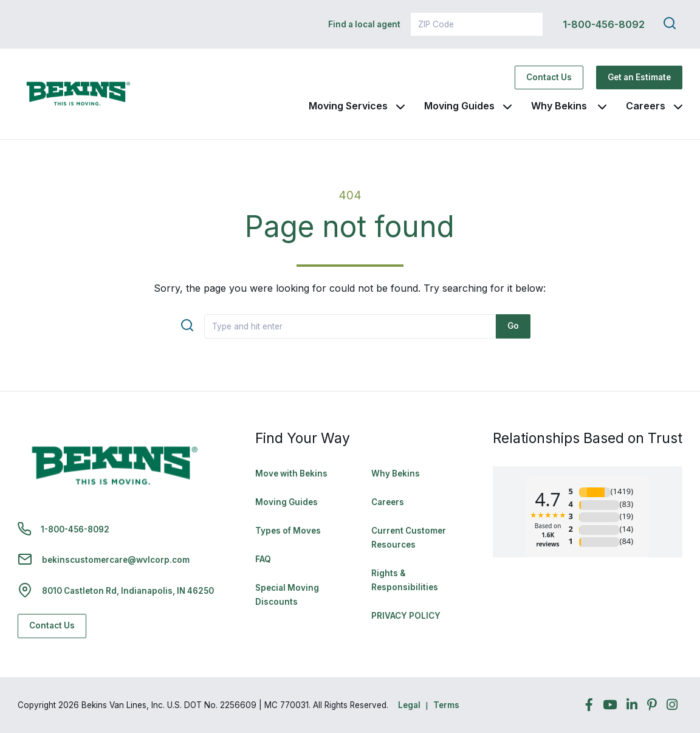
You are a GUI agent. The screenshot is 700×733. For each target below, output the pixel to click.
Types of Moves (288, 531)
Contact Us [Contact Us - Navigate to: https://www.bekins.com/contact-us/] (549, 77)
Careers (646, 106)
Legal (409, 705)
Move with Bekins (291, 473)
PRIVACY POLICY (406, 616)
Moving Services (348, 106)
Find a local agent (364, 24)
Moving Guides (459, 106)
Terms (446, 705)
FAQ (263, 559)
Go (513, 326)
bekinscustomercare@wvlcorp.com (116, 560)
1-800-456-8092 (604, 24)
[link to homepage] (78, 94)
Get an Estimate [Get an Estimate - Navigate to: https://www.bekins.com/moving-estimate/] (639, 77)
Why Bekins (560, 106)
